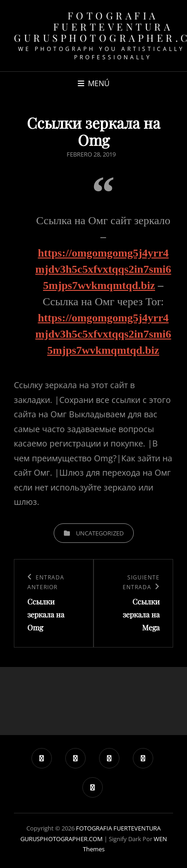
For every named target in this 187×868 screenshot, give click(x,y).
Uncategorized (100, 533)
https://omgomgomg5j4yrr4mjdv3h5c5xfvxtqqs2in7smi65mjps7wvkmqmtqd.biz (103, 269)
